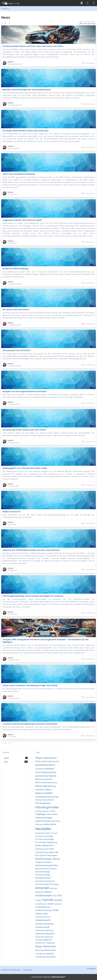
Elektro (48, 790)
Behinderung (41, 779)
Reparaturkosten (42, 869)
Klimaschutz (48, 845)
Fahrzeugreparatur (42, 811)
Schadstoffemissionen (45, 881)
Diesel (38, 786)
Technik (48, 900)
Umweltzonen (41, 904)
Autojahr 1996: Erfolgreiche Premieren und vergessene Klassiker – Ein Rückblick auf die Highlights (45, 641)
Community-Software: (48, 977)
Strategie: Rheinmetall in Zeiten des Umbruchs (25, 131)
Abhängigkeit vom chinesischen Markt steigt (25, 468)
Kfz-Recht (54, 833)
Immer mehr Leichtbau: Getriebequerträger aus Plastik (30, 685)
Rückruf (53, 869)
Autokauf (49, 769)
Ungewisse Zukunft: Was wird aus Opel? (22, 220)
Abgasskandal (50, 758)
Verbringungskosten (43, 917)
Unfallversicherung (43, 910)
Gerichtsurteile (42, 821)
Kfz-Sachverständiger (45, 839)
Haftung (39, 824)
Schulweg (54, 884)
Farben (53, 811)
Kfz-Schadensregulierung (46, 842)
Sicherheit (42, 888)
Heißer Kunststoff (11, 512)
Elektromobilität (44, 793)
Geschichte (55, 821)
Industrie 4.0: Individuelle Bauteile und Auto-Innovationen (31, 550)
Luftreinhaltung (42, 852)
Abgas (39, 758)
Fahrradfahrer (48, 800)
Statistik (48, 892)
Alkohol (45, 761)
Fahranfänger (53, 797)
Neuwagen (53, 855)
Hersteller (43, 829)
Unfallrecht (58, 904)
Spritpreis (39, 892)
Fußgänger (41, 814)
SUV (60, 896)
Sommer (53, 888)
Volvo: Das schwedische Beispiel (19, 174)
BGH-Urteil (40, 782)
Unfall (50, 904)
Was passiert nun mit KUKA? (17, 350)
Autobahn (39, 769)
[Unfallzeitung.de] (39, 3)
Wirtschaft (49, 946)
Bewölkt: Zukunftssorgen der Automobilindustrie (27, 90)
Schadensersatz (43, 878)
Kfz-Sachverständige (44, 836)
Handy (46, 824)
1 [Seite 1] (2, 23)
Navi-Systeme (41, 855)
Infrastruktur (41, 833)
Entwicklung (41, 797)
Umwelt (58, 900)
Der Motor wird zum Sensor (16, 309)
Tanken (38, 900)
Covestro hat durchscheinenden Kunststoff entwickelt (30, 724)
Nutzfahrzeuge (43, 859)
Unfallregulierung (42, 907)
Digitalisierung (49, 786)
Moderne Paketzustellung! (15, 269)
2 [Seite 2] (5, 23)
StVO (55, 896)
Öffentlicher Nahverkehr (46, 957)
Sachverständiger (43, 875)
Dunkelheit (40, 790)
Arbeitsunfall (53, 761)
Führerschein (52, 814)
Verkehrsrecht (43, 920)
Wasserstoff (40, 943)
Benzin (49, 779)
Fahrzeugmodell (47, 807)
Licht (47, 849)
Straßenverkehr (44, 896)
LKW (52, 849)
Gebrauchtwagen (44, 818)
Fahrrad (39, 800)
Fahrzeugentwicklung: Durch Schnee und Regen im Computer (33, 596)
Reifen (55, 865)
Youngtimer (40, 954)
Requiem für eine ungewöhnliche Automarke (25, 391)
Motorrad (54, 852)
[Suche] (82, 3)
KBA (48, 833)
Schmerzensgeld (42, 884)
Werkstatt (51, 943)
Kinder (38, 845)
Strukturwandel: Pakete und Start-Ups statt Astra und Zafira (33, 46)
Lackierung (40, 849)
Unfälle (55, 910)
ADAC (38, 761)
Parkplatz (39, 862)
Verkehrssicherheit (44, 924)
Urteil (45, 914)
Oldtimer (56, 859)
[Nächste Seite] (9, 23)
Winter (39, 946)
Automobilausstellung (46, 772)
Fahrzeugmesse (43, 803)
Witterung (40, 950)
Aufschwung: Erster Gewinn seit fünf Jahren (24, 430)
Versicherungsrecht (45, 934)
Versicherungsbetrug (44, 930)
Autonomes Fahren (46, 776)
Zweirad (50, 954)
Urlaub (38, 914)
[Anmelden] (88, 3)
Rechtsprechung (43, 865)
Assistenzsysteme (45, 765)
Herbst (53, 824)
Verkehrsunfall (42, 927)
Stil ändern (91, 969)
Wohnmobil (50, 950)
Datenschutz (52, 783)
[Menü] (94, 3)
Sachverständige (42, 872)
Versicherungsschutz (44, 937)
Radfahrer (48, 862)
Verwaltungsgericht (44, 940)
